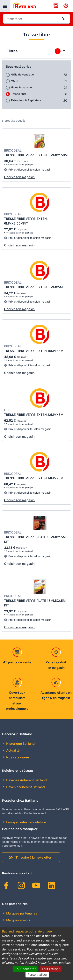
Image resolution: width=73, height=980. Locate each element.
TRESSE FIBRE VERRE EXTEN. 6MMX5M (33, 287)
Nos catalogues (18, 757)
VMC (14, 81)
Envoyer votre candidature (26, 822)
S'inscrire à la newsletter (33, 857)
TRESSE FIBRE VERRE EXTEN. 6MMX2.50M (36, 155)
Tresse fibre (19, 94)
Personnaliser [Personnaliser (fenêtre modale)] (37, 975)
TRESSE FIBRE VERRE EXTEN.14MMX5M (34, 478)
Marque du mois (18, 920)
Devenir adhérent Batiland (25, 787)
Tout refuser (51, 969)
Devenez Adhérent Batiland (26, 780)
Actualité (12, 750)
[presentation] (5, 6)
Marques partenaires (21, 913)
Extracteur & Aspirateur (26, 100)
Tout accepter (25, 969)
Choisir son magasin (19, 177)
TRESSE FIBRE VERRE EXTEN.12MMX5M (34, 415)
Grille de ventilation (23, 74)
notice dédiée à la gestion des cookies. (43, 963)
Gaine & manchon (22, 87)
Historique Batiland (20, 744)
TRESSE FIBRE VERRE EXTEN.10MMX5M (34, 351)
